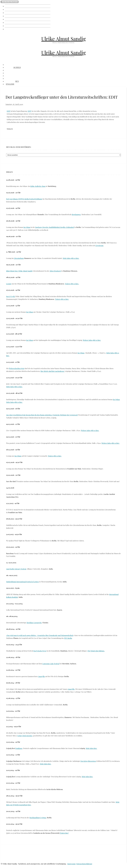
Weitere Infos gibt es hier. (92, 340)
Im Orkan (27, 227)
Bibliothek (10, 19)
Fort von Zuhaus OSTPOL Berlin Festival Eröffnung (24, 199)
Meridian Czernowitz (34, 623)
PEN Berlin (68, 638)
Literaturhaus (19, 258)
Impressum (71, 864)
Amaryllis (41, 676)
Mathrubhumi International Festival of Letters (23, 582)
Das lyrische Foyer (40, 651)
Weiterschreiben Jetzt (17, 368)
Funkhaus (19, 748)
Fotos (8, 13)
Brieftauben (11, 26)
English (9, 29)
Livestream (99, 245)
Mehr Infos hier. (91, 748)
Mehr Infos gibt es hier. (71, 258)
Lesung (9, 284)
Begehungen (76, 214)
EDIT (9, 111)
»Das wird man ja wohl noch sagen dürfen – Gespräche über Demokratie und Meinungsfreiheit (40, 635)
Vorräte (9, 16)
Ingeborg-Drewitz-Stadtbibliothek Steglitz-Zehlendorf (55, 227)
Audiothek (10, 22)
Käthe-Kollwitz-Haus (38, 186)
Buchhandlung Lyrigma (38, 818)
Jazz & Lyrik (11, 296)
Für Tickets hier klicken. (96, 651)
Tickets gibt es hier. (72, 284)
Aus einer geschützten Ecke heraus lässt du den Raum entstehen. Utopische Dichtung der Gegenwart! (42, 415)
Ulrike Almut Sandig (63, 39)
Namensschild (13, 9)
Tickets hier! (64, 833)
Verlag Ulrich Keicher (25, 736)
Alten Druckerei (55, 271)
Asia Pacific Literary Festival (16, 569)
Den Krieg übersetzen (88, 761)
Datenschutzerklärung (84, 864)
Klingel (9, 6)
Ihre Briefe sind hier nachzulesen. (52, 371)
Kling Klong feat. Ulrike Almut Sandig (19, 271)
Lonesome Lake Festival (51, 664)
